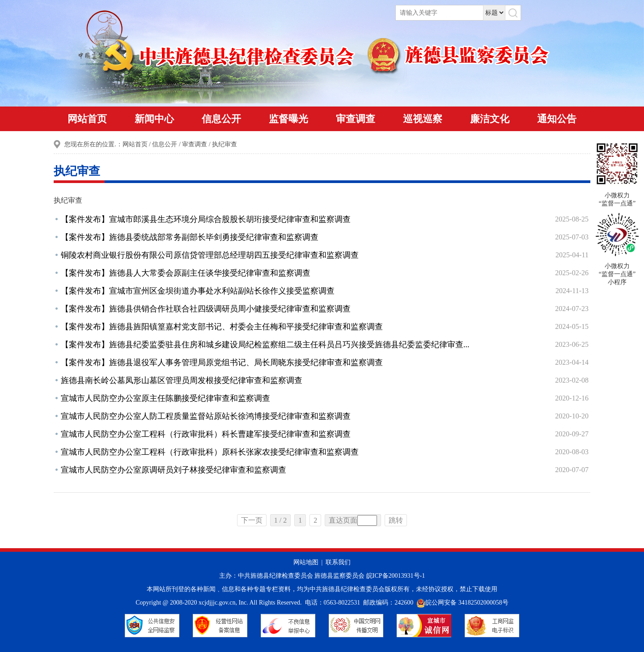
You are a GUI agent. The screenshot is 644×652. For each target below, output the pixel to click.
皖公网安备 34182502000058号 (462, 603)
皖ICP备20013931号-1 (396, 576)
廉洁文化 (490, 119)
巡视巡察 (423, 119)
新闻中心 (154, 119)
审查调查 (356, 119)
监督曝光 (288, 119)
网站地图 (306, 562)
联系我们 (338, 562)
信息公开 (221, 119)
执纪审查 (225, 144)
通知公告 (557, 119)
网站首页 (87, 119)
